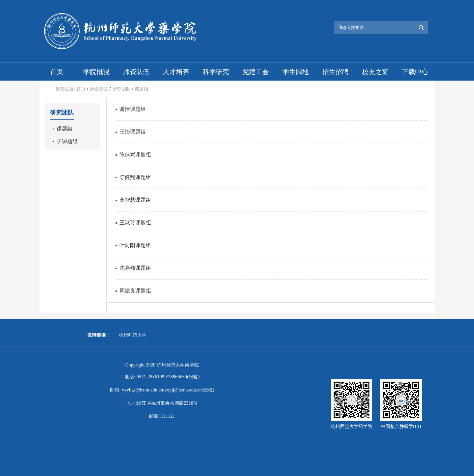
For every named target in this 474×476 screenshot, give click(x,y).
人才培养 (176, 72)
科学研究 (216, 72)
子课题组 (67, 141)
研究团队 (121, 89)
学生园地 (296, 72)
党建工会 (256, 72)
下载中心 (415, 72)
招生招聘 (335, 72)
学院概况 (96, 72)
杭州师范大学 (133, 335)
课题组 (142, 89)
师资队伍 (136, 72)
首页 (57, 72)
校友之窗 (375, 72)
